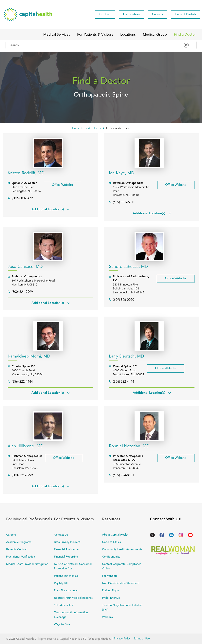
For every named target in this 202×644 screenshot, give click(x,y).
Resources (125, 519)
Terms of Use (142, 639)
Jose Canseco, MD (25, 267)
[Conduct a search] (93, 45)
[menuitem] (105, 15)
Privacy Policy (122, 639)
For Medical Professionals (29, 519)
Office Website (59, 184)
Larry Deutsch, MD (127, 356)
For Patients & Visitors (77, 519)
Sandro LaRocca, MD (129, 267)
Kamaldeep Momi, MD (29, 356)
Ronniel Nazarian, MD (129, 446)
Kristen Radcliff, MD (26, 173)
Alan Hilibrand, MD (26, 446)
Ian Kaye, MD (122, 173)
